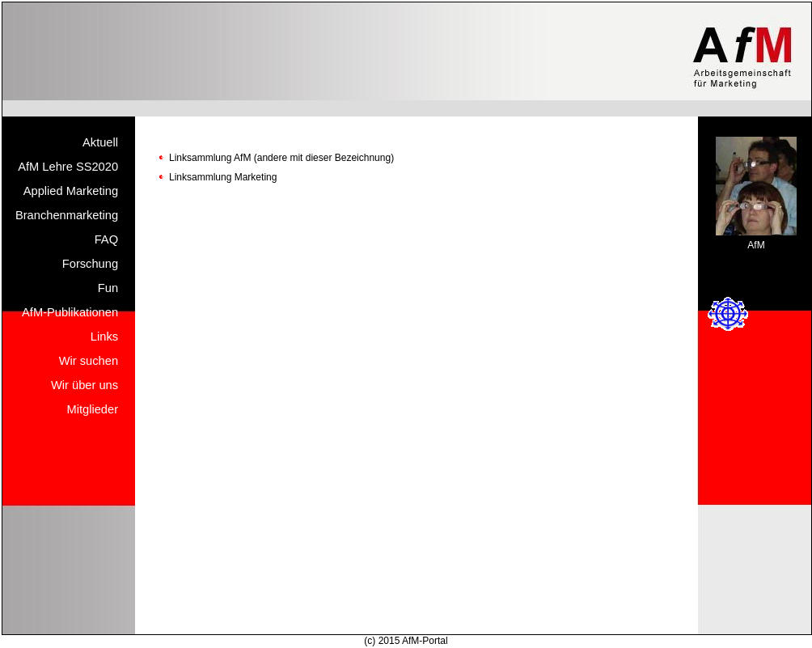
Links (104, 337)
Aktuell (100, 142)
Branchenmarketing (67, 215)
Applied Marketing (71, 191)
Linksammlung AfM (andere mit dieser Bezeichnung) (281, 158)
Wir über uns (85, 385)
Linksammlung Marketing (223, 177)
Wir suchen (89, 361)
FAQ (106, 239)
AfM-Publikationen (70, 312)
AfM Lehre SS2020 (68, 167)
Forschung (90, 264)
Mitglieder (93, 409)
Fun (108, 288)
